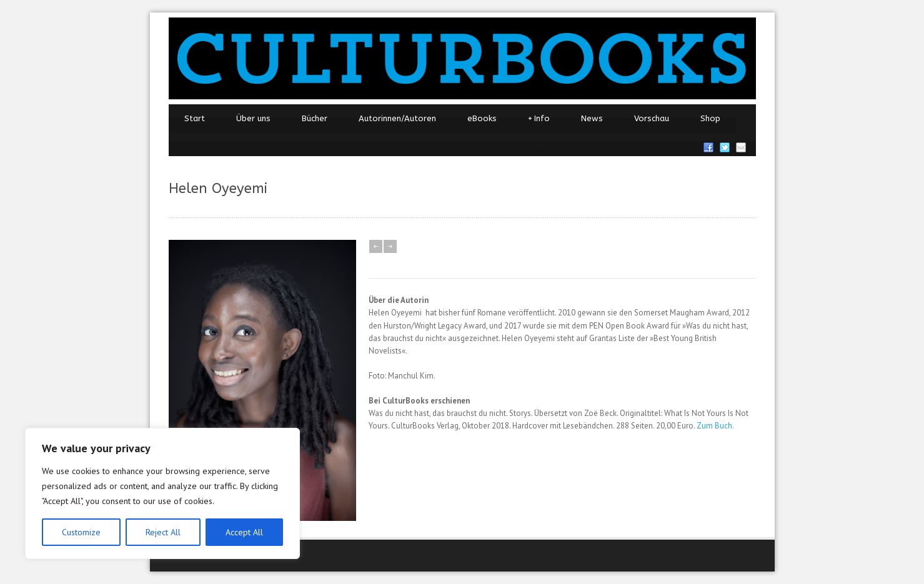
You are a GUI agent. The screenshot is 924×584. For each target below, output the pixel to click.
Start (195, 118)
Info (539, 119)
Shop (710, 118)
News (592, 118)
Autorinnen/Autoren (397, 118)
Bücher (315, 118)
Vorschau (652, 118)
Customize (81, 532)
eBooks (482, 118)
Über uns (253, 118)
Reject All (163, 532)
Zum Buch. (715, 426)
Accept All (244, 532)
